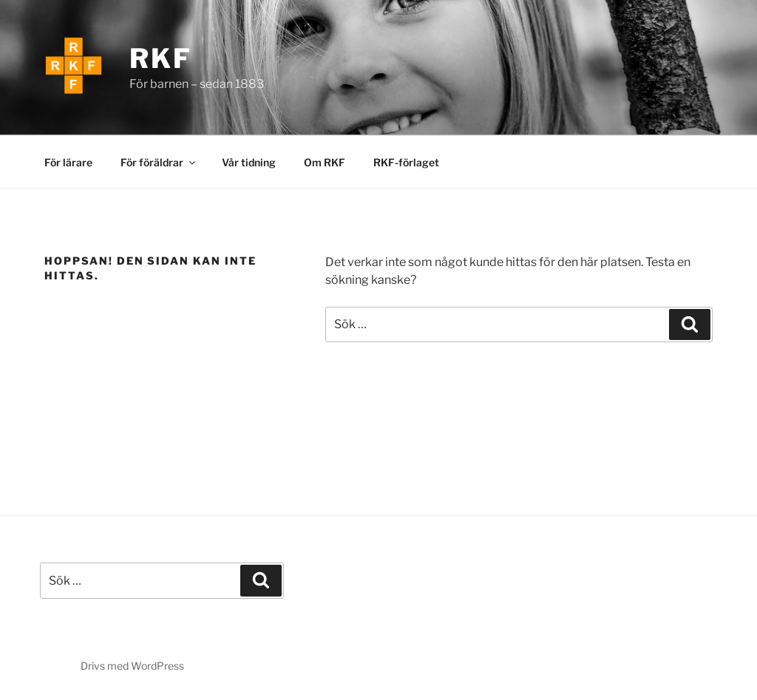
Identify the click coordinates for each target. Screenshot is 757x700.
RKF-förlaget (406, 162)
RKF (161, 58)
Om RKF (325, 162)
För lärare (68, 162)
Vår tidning (249, 162)
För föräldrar (159, 162)
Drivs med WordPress (132, 666)
